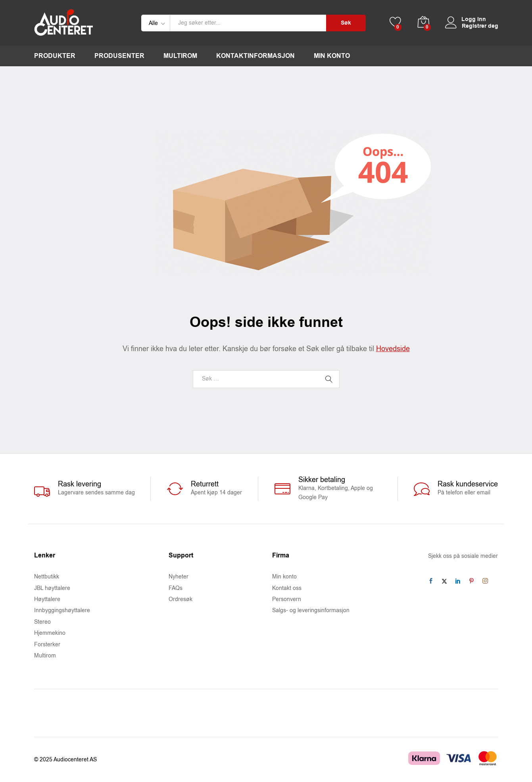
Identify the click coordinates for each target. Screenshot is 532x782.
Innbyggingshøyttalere (62, 610)
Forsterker (47, 645)
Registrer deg (480, 26)
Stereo (42, 622)
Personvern (287, 599)
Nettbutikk (47, 577)
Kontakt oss (287, 588)
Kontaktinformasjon (255, 56)
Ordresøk (181, 599)
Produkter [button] (55, 56)
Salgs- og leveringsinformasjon (311, 610)
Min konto (332, 56)
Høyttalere (47, 599)
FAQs (176, 588)
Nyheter (179, 577)
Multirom (180, 56)
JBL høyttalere (52, 588)
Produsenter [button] (119, 56)
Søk (346, 23)
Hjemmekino (50, 633)
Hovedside (393, 349)
